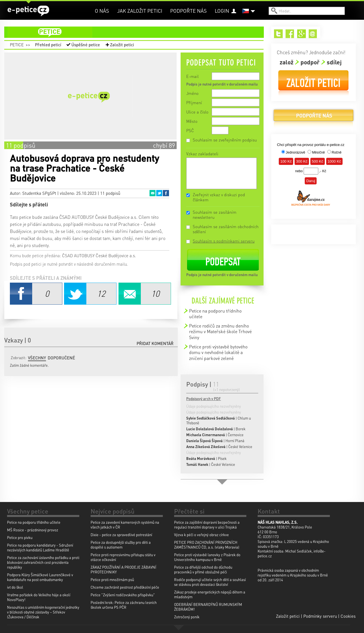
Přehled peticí (48, 45)
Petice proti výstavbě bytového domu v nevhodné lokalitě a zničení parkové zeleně (218, 352)
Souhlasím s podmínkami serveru (224, 241)
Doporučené (61, 358)
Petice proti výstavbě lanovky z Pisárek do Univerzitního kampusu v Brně (207, 557)
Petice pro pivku (20, 537)
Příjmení (194, 102)
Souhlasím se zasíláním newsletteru (215, 215)
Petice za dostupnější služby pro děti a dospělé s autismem (121, 545)
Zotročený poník (187, 617)
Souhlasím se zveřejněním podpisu (225, 140)
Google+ (301, 34)
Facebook (166, 193)
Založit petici (122, 45)
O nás (102, 11)
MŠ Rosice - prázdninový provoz (33, 530)
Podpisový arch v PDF (204, 399)
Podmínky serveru (320, 616)
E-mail (192, 76)
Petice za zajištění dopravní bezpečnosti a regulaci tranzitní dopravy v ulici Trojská (207, 525)
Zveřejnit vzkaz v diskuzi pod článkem (219, 197)
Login (222, 11)
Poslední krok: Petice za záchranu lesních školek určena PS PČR (124, 605)
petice (137, 32)
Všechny (37, 358)
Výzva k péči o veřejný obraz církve (201, 535)
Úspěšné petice (86, 45)
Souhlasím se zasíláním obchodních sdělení (226, 229)
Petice (17, 45)
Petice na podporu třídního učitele (215, 314)
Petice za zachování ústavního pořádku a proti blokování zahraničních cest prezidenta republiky (43, 562)
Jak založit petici (140, 11)
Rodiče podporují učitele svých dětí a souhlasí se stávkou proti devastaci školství (210, 582)
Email (152, 193)
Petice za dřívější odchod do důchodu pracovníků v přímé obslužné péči (203, 569)
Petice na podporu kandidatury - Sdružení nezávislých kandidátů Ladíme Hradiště (40, 547)
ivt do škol (15, 587)
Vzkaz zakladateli (202, 154)
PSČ (190, 130)
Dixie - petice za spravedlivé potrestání (121, 535)
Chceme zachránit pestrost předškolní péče (125, 587)
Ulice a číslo (197, 112)
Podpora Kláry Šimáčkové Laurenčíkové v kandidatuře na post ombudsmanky (40, 577)
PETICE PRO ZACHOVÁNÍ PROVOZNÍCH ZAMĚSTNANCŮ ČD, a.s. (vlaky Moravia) (207, 545)
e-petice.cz (28, 11)
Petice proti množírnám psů (112, 579)
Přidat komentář (155, 343)
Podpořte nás (188, 11)
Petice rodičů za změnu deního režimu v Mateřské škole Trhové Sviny (220, 331)
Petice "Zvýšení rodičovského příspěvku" (123, 595)
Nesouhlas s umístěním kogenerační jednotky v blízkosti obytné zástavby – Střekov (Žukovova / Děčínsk (43, 612)
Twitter (159, 193)
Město (192, 121)
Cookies (348, 616)
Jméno (192, 93)
